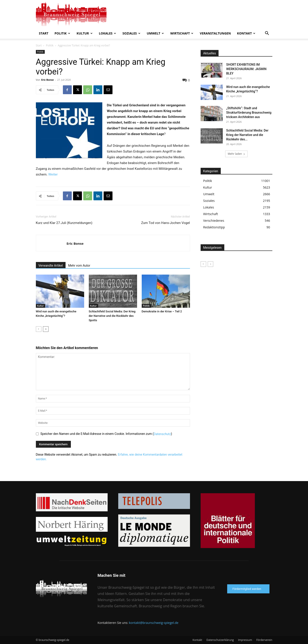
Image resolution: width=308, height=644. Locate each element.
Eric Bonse (47, 80)
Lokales (108, 33)
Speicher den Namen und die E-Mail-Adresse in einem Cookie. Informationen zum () (106, 434)
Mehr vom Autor (79, 266)
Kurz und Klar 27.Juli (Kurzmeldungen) (64, 223)
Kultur (85, 33)
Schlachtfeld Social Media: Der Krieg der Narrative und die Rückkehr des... (247, 135)
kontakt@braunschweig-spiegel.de (154, 623)
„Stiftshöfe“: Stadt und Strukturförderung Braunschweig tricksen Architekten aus (249, 113)
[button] (267, 34)
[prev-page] (39, 329)
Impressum (245, 640)
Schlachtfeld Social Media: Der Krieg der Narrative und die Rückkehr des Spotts (112, 316)
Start (44, 33)
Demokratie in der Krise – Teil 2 (162, 311)
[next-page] (46, 329)
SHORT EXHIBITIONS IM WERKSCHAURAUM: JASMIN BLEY (246, 69)
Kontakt (246, 33)
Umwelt (155, 33)
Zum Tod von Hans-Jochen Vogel (165, 223)
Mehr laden (236, 154)
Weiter (53, 174)
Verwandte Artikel (51, 266)
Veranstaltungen (215, 33)
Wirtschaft (182, 33)
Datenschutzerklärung (220, 640)
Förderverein (264, 640)
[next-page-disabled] (210, 264)
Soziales (131, 33)
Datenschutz (162, 434)
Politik (62, 33)
